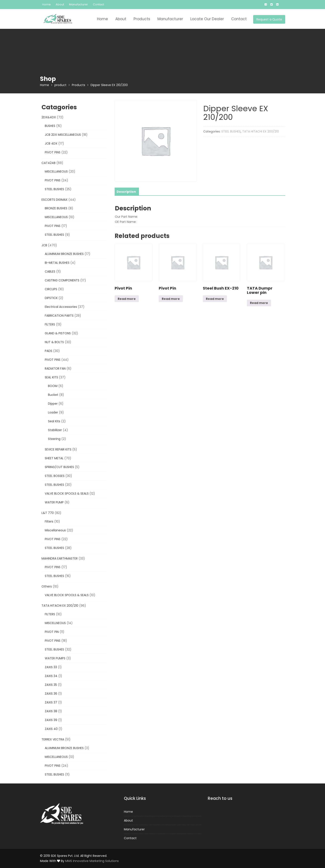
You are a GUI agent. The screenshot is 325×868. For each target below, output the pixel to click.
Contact (99, 4)
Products (142, 19)
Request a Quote (269, 19)
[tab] (126, 192)
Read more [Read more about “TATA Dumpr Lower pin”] (259, 303)
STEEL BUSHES (231, 131)
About (60, 4)
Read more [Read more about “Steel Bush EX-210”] (215, 299)
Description (126, 192)
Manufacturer (79, 4)
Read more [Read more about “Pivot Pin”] (127, 299)
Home (46, 4)
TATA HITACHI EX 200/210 (261, 131)
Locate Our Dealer (207, 19)
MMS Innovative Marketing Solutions (92, 861)
